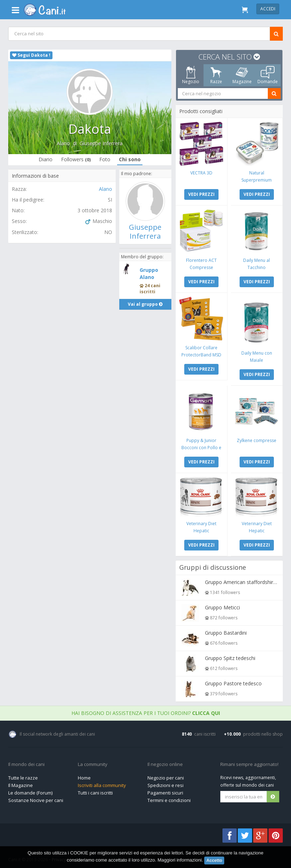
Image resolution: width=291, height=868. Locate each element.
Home (84, 776)
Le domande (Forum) (30, 791)
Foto (105, 159)
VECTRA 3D (201, 172)
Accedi (268, 9)
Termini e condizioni (169, 798)
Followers (76, 159)
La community (93, 763)
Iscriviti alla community (102, 783)
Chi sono (130, 159)
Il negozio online (165, 763)
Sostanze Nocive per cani (36, 798)
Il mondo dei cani (26, 763)
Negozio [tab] (191, 75)
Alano (64, 143)
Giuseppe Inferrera (101, 143)
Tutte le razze (23, 776)
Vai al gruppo (145, 304)
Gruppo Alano (149, 273)
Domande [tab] (268, 75)
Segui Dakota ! (31, 55)
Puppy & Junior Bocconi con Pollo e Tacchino (201, 446)
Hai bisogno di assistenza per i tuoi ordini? (146, 711)
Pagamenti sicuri (165, 791)
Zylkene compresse (257, 439)
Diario (46, 159)
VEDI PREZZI (201, 194)
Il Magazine (21, 783)
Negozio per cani (166, 776)
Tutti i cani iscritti (95, 791)
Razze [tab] (216, 75)
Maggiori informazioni (180, 860)
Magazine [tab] (242, 75)
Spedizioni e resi (165, 783)
